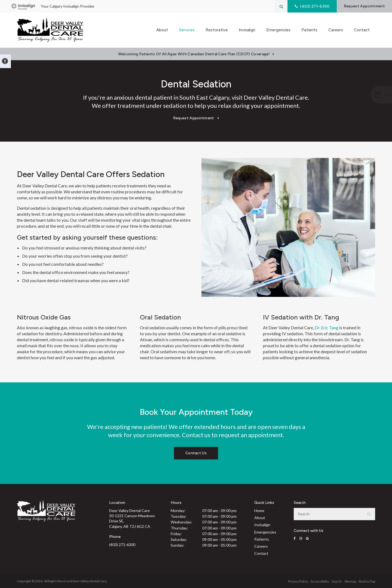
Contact (362, 30)
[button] (363, 95)
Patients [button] (309, 30)
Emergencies (278, 30)
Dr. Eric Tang (327, 327)
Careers (336, 30)
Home (259, 511)
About (260, 518)
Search (337, 581)
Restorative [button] (217, 30)
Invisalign (247, 30)
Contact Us (196, 453)
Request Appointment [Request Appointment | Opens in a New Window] (364, 6)
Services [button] (187, 30)
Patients (262, 539)
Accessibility (320, 581)
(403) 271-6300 (122, 545)
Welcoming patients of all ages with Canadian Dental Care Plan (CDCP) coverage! (194, 54)
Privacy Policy (298, 581)
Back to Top (367, 581)
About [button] (162, 30)
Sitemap (350, 581)
